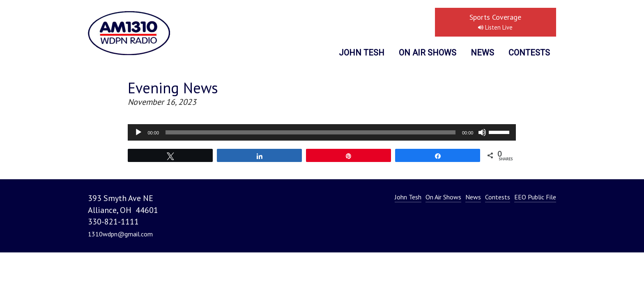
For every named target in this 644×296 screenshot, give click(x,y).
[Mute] (482, 132)
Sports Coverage (495, 22)
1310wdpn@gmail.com (120, 234)
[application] (322, 132)
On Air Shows (428, 53)
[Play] (138, 132)
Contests (529, 53)
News (482, 53)
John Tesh (362, 53)
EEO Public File (535, 197)
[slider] (310, 132)
